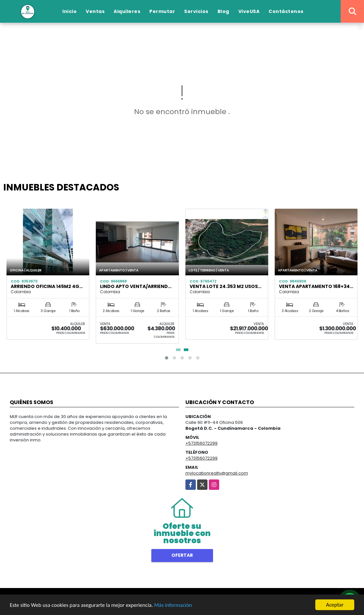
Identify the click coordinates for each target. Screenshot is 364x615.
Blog (223, 11)
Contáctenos (286, 11)
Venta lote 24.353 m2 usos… (226, 286)
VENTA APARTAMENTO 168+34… (316, 286)
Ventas (95, 11)
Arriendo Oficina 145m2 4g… (47, 286)
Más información (173, 605)
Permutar (162, 11)
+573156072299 (201, 443)
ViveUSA (249, 11)
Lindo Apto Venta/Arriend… (136, 286)
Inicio (69, 11)
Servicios (196, 11)
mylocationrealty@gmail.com (217, 473)
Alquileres (127, 11)
